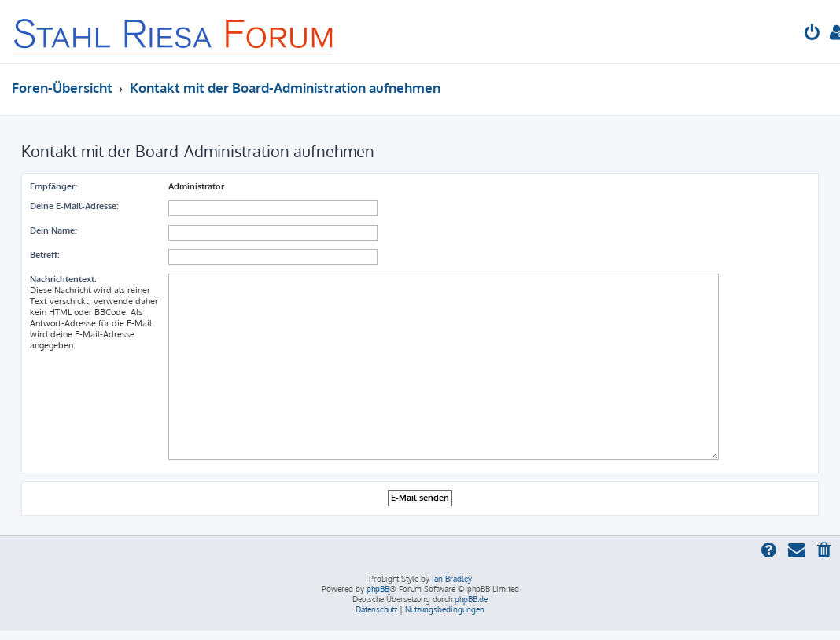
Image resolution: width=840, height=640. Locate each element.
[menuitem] (812, 34)
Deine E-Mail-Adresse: (74, 206)
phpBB (378, 589)
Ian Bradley (452, 579)
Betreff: (44, 255)
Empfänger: (53, 186)
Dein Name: (53, 230)
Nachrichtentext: (63, 279)
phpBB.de (471, 599)
